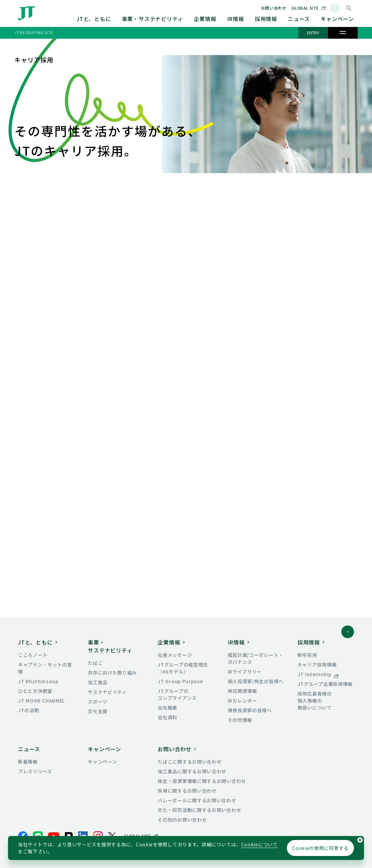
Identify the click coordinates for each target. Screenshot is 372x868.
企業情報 (205, 19)
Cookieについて (259, 844)
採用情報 (266, 19)
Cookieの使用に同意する (320, 848)
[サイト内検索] (349, 8)
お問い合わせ (284, 8)
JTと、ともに (94, 19)
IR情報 (236, 19)
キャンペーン (337, 19)
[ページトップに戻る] (348, 632)
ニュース (299, 19)
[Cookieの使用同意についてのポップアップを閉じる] (360, 840)
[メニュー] (343, 33)
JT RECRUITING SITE (34, 32)
